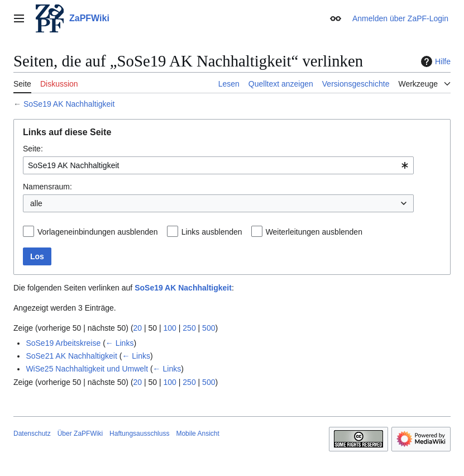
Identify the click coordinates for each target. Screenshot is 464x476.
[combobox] (218, 165)
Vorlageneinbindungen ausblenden (98, 232)
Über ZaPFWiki (80, 434)
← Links (120, 343)
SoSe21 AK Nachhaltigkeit (71, 356)
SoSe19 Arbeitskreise (63, 343)
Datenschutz (32, 434)
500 (209, 328)
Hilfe (434, 61)
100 (170, 328)
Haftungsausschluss (139, 434)
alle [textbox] (36, 203)
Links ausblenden (212, 232)
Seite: (33, 149)
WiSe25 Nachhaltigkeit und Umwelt (87, 369)
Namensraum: (47, 187)
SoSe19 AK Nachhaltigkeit (69, 104)
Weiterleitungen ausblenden (314, 232)
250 (189, 328)
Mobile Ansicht (197, 434)
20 (138, 328)
